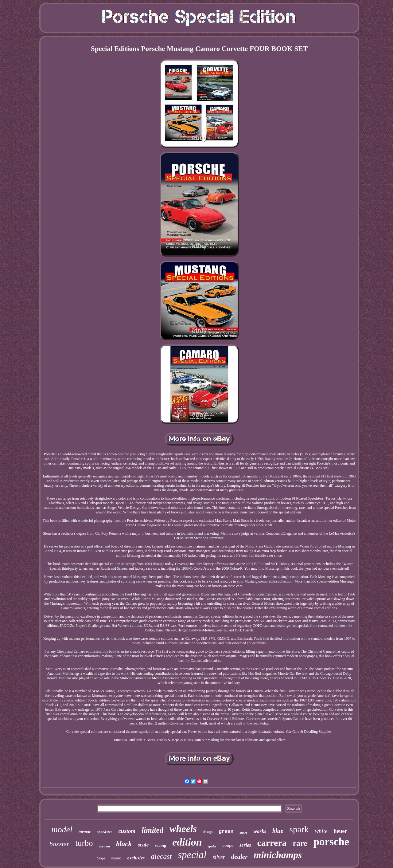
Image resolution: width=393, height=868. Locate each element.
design (208, 832)
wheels (183, 829)
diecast (161, 856)
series (245, 845)
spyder (212, 846)
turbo (84, 843)
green (226, 832)
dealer (239, 857)
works (260, 831)
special (192, 855)
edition (187, 842)
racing (160, 845)
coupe (228, 845)
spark (299, 829)
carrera (272, 843)
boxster (59, 844)
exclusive (136, 858)
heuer (340, 831)
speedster (105, 832)
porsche (331, 842)
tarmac (85, 832)
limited (152, 830)
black (124, 844)
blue (278, 831)
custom (127, 831)
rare (300, 843)
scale (143, 845)
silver (219, 857)
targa (101, 858)
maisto (116, 858)
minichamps (278, 855)
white (321, 831)
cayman (104, 846)
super (243, 833)
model (62, 829)
